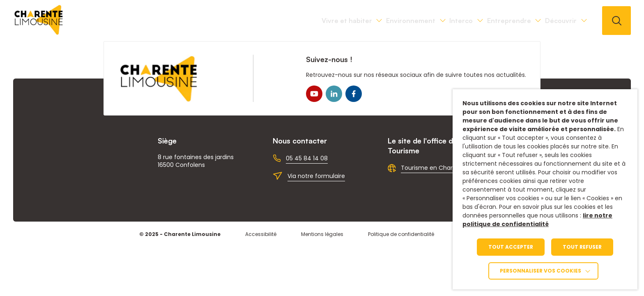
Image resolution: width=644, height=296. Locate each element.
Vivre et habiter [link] (245, 21)
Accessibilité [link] (261, 234)
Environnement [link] (331, 21)
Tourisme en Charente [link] (434, 168)
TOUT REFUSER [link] (582, 247)
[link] (39, 33)
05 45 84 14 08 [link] (307, 158)
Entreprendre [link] (475, 21)
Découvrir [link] (549, 21)
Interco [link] (404, 21)
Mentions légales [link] (322, 234)
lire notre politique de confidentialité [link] (537, 220)
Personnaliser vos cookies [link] (540, 271)
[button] (616, 21)
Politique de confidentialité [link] (401, 234)
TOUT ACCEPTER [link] (511, 247)
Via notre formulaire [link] (316, 176)
